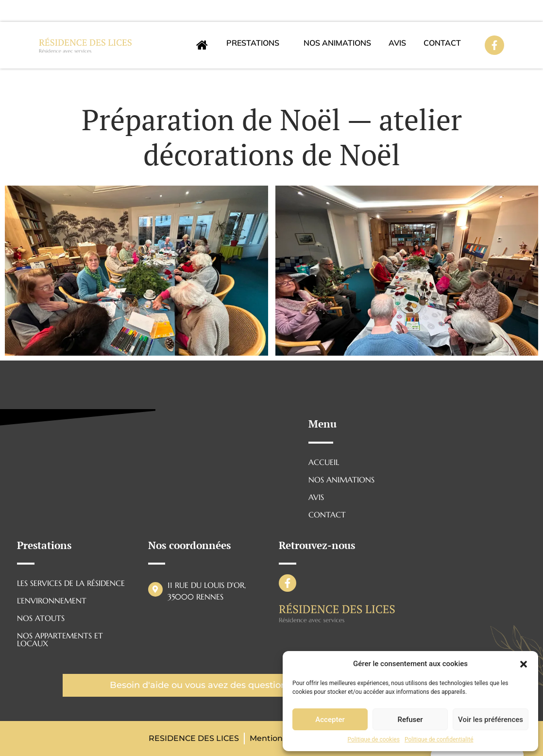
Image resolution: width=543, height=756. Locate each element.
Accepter (330, 720)
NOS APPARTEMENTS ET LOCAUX (60, 639)
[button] (524, 664)
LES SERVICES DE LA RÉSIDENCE (71, 583)
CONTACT (442, 43)
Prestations (253, 43)
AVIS (397, 43)
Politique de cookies (374, 739)
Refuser (410, 720)
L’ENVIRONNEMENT (52, 601)
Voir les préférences (491, 720)
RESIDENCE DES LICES (194, 738)
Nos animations (337, 43)
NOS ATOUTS (41, 618)
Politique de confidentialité (439, 739)
